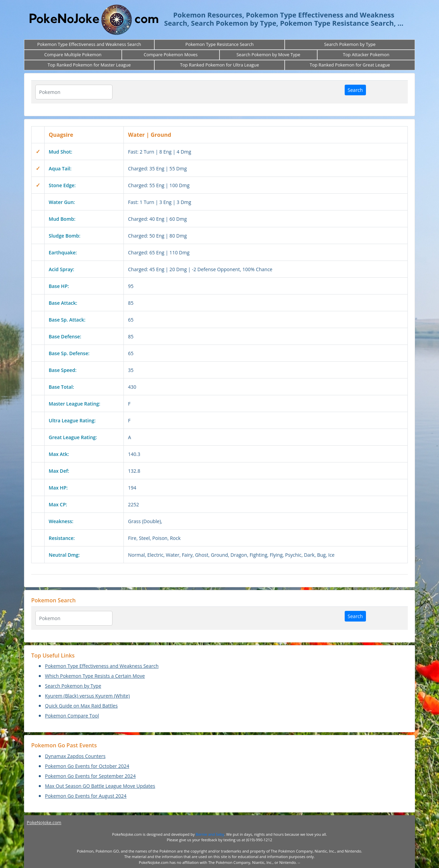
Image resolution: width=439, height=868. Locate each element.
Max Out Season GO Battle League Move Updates (100, 786)
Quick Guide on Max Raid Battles (81, 706)
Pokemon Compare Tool (72, 716)
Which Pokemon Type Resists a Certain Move (95, 676)
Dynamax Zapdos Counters (75, 756)
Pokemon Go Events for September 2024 (90, 776)
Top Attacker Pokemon (366, 55)
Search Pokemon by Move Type (268, 55)
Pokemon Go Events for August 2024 (86, 796)
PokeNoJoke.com (44, 822)
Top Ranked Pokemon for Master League (89, 65)
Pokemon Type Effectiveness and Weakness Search (89, 44)
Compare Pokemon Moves (171, 55)
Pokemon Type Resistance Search (219, 44)
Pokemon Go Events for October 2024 (87, 766)
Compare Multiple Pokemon (73, 55)
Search (355, 90)
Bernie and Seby (210, 834)
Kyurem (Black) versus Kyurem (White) (87, 696)
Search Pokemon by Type (350, 44)
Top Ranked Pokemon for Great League (350, 65)
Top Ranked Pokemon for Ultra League (219, 65)
